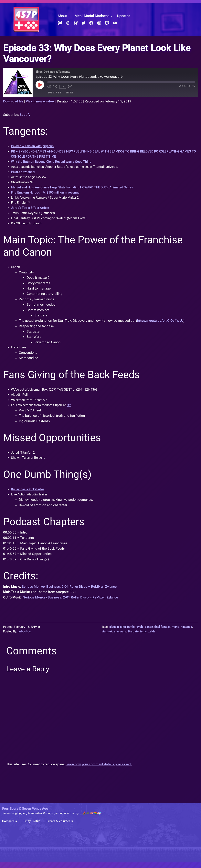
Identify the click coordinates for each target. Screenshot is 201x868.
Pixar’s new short (24, 173)
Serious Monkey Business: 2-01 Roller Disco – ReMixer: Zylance (69, 593)
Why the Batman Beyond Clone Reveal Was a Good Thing (53, 162)
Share (69, 93)
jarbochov (24, 637)
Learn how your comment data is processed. (99, 770)
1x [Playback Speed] (62, 87)
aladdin (114, 633)
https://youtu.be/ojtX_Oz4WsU (160, 324)
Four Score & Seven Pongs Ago (25, 814)
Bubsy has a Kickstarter (29, 495)
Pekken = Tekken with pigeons (33, 146)
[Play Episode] (40, 85)
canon (149, 633)
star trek (107, 637)
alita (123, 633)
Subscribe (54, 93)
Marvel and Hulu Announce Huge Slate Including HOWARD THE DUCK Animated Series (74, 189)
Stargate (133, 637)
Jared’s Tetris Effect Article (31, 211)
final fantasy (162, 633)
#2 (73, 410)
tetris (143, 637)
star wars (120, 637)
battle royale (135, 633)
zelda (152, 637)
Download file (13, 101)
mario (176, 633)
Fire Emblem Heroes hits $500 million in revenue (47, 195)
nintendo (186, 633)
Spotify (25, 115)
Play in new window (40, 101)
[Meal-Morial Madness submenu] (111, 16)
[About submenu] (69, 16)
